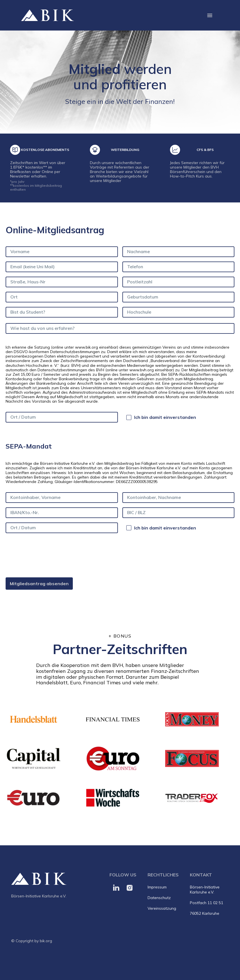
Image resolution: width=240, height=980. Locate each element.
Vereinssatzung (162, 908)
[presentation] (48, 555)
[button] (210, 15)
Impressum (157, 887)
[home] (47, 15)
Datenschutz (159, 898)
